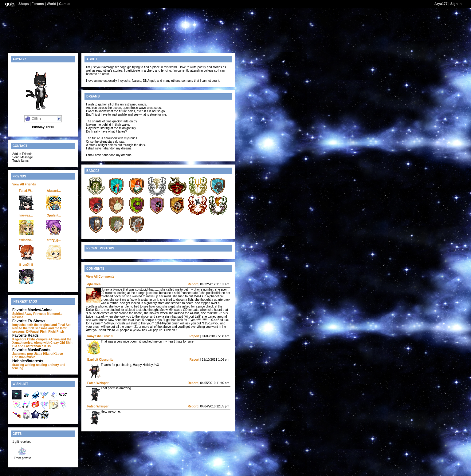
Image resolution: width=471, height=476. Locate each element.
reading (41, 365)
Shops (24, 4)
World (51, 4)
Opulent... (54, 215)
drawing (18, 365)
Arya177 (441, 4)
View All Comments (100, 277)
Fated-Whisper (98, 383)
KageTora (19, 339)
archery (53, 365)
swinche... (26, 240)
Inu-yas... (26, 215)
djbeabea (94, 284)
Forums (38, 4)
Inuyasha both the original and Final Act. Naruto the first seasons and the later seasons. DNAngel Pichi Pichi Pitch (42, 328)
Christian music (24, 357)
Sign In (456, 4)
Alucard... (54, 191)
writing (30, 365)
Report (193, 284)
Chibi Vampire (37, 339)
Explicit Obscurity (100, 360)
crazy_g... (54, 240)
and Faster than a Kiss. (35, 346)
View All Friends (24, 184)
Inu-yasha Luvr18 (100, 336)
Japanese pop (23, 354)
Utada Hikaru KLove (48, 354)
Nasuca (18, 317)
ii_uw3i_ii (26, 265)
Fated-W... (26, 191)
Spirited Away (22, 314)
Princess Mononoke (48, 314)
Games (65, 4)
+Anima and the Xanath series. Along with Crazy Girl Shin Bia (42, 343)
